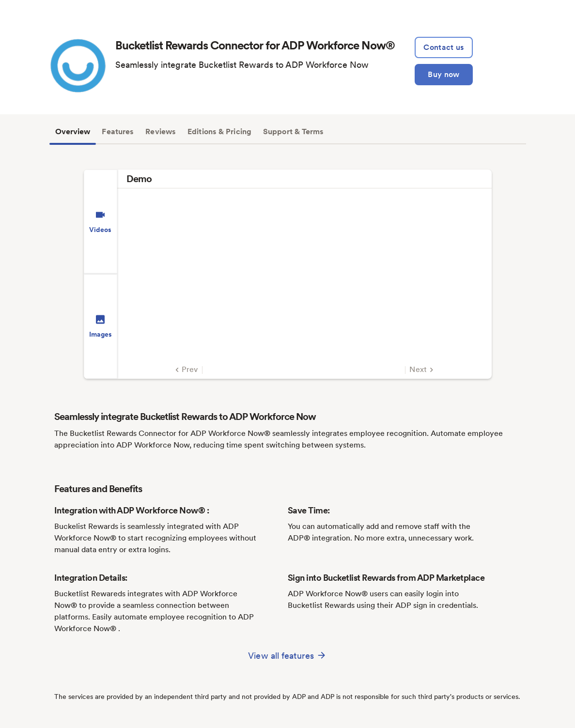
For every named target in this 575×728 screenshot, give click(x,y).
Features (118, 132)
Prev (185, 370)
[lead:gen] (443, 47)
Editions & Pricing (219, 132)
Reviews (161, 132)
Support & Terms (294, 132)
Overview (73, 132)
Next (423, 370)
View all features (287, 655)
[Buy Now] (443, 75)
